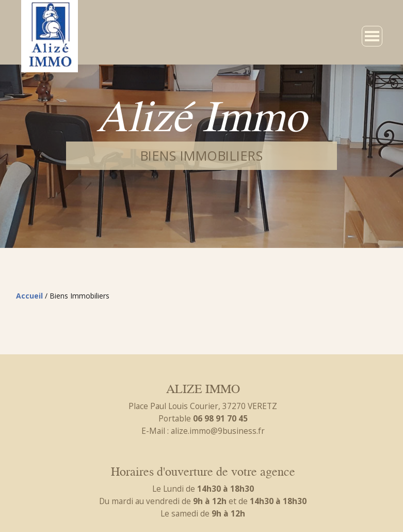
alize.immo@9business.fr (218, 431)
